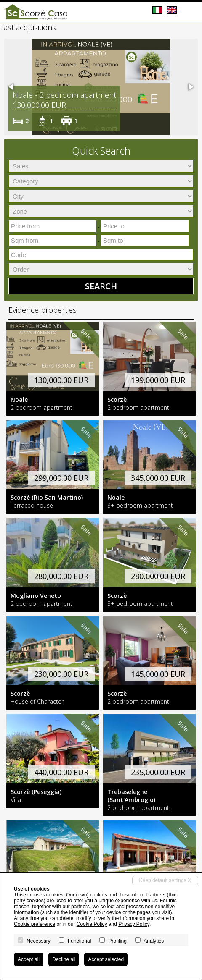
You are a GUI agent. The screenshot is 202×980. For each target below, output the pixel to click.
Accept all (29, 959)
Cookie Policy (92, 924)
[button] (12, 87)
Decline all (64, 959)
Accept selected (106, 959)
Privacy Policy (134, 924)
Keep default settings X (165, 880)
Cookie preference (35, 924)
